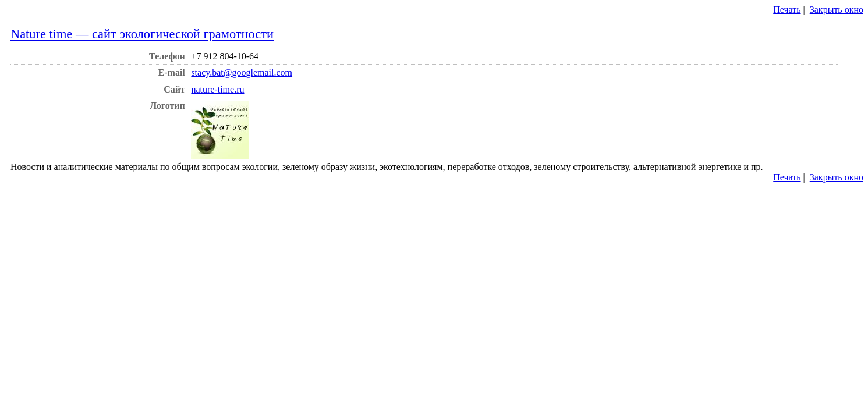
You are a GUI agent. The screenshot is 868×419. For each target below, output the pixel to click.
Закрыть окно (837, 10)
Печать (787, 10)
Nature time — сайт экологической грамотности (142, 34)
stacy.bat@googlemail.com (242, 72)
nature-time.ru (217, 89)
